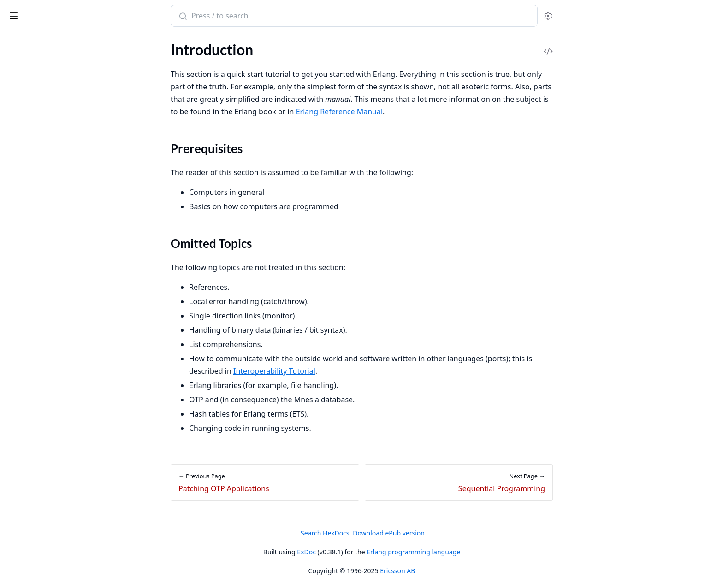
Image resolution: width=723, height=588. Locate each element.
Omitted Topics (40, 111)
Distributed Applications (46, 403)
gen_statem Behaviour (42, 328)
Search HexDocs (394, 533)
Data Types (24, 579)
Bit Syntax (23, 522)
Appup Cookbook (35, 440)
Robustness (25, 152)
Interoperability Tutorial (343, 371)
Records (19, 485)
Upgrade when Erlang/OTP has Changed (65, 247)
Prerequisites (37, 100)
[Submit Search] (251, 17)
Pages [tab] (17, 50)
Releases (20, 415)
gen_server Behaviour (41, 316)
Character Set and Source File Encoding (65, 566)
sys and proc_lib (31, 366)
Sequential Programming (46, 127)
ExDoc (376, 552)
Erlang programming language (483, 552)
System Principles (34, 209)
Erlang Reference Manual (408, 112)
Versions (20, 259)
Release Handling (34, 428)
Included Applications (41, 391)
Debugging (24, 177)
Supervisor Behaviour (41, 353)
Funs (14, 497)
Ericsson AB (467, 571)
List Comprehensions (40, 509)
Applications (27, 378)
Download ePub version (458, 533)
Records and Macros (39, 165)
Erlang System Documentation (64, 17)
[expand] (129, 85)
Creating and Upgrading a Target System (65, 234)
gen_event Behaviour (40, 341)
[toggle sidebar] (126, 14)
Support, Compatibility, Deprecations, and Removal (65, 272)
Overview (22, 303)
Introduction (27, 84)
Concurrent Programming (47, 140)
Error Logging (28, 222)
